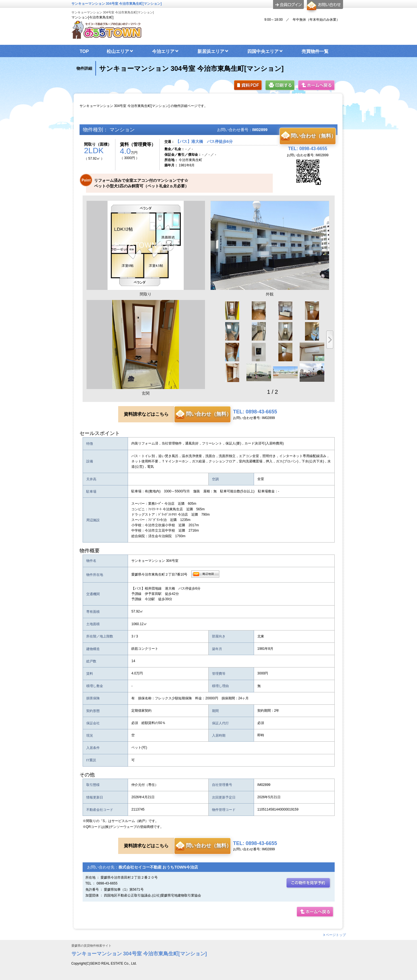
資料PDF (248, 86)
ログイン (288, 4)
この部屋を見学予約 (309, 883)
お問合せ (324, 7)
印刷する (280, 86)
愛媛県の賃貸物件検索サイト (91, 946)
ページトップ (336, 935)
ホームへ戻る (317, 86)
